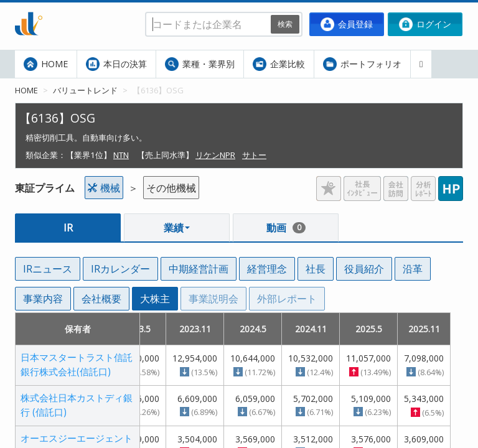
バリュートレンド (85, 90)
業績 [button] (177, 228)
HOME (46, 64)
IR (68, 228)
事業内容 (43, 299)
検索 (285, 24)
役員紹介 (364, 269)
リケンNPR (215, 155)
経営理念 (267, 269)
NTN (121, 155)
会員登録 (347, 24)
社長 (316, 269)
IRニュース (48, 269)
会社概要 (101, 299)
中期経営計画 (199, 269)
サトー (254, 155)
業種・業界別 (200, 64)
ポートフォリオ (362, 64)
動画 (286, 228)
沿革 (413, 269)
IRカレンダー (120, 269)
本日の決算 (116, 64)
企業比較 (279, 64)
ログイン (425, 24)
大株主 (155, 299)
